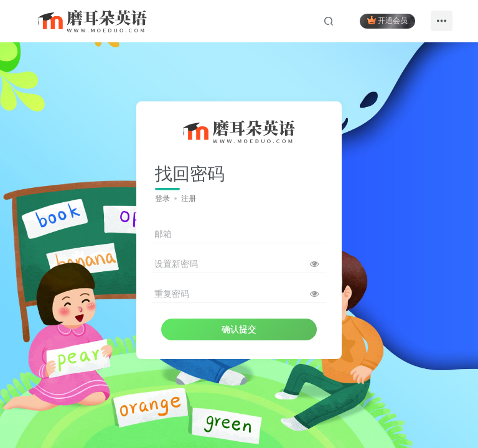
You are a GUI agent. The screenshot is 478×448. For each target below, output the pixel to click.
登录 (162, 198)
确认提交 (239, 329)
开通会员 (387, 20)
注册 (189, 198)
